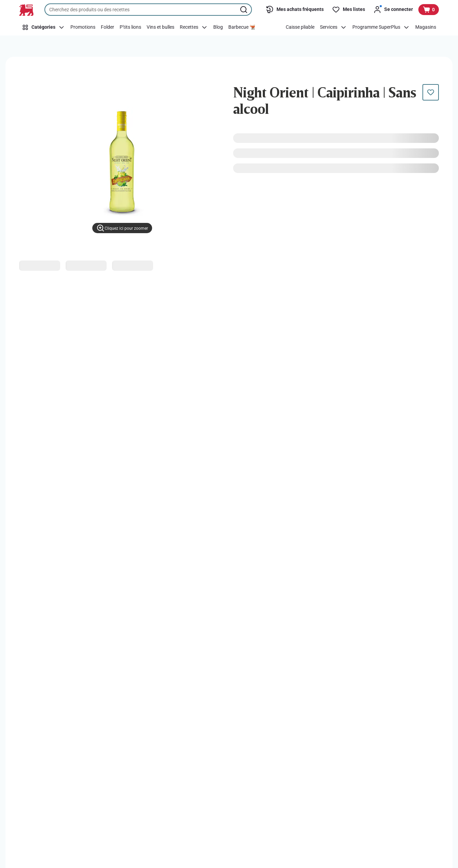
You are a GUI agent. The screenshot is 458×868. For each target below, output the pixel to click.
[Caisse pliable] (300, 27)
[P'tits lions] (130, 27)
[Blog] (218, 27)
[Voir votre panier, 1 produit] (429, 10)
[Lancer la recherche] (244, 10)
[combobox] (148, 10)
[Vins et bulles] (160, 27)
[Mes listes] (348, 10)
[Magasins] (426, 27)
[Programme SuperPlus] (381, 27)
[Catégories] (43, 27)
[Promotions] (83, 27)
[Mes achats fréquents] (295, 10)
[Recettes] (194, 27)
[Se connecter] (393, 10)
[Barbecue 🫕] (242, 27)
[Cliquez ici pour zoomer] (122, 228)
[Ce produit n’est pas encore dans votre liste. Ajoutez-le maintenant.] (431, 92)
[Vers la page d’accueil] (26, 10)
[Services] (333, 27)
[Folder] (107, 27)
